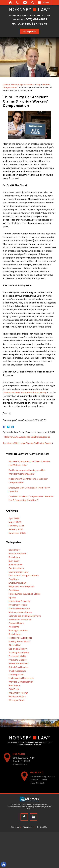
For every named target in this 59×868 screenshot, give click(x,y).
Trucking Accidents (19, 653)
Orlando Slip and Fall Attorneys (25, 616)
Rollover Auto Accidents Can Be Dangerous (27, 437)
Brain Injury (14, 557)
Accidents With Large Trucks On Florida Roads (27, 443)
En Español (30, 31)
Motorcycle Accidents (20, 612)
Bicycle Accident (17, 554)
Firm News (14, 590)
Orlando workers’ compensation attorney (25, 392)
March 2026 (15, 522)
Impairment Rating (18, 693)
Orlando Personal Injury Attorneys (19, 84)
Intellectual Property (19, 601)
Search (33, 2)
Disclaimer (28, 827)
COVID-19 (14, 689)
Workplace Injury (17, 697)
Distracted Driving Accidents (24, 575)
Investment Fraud (18, 605)
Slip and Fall (15, 645)
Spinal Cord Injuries (19, 667)
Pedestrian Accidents (20, 619)
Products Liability (18, 660)
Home (11, 2)
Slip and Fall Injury (18, 649)
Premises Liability (18, 656)
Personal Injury (16, 623)
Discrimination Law (18, 572)
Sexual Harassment (19, 663)
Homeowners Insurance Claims (25, 594)
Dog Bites (14, 579)
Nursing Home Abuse (19, 642)
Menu (46, 2)
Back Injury (14, 550)
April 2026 (14, 518)
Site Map (15, 827)
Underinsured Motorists (21, 678)
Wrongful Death (17, 700)
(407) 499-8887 (37, 19)
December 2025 (17, 533)
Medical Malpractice (19, 609)
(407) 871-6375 (37, 24)
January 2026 (16, 529)
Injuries (12, 598)
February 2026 (16, 526)
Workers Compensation (21, 682)
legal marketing (29, 807)
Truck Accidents (17, 671)
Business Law (16, 564)
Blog (38, 84)
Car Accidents (16, 568)
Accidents (14, 627)
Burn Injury (14, 561)
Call (17, 2)
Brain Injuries (15, 634)
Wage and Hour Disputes (22, 587)
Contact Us (42, 827)
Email (25, 2)
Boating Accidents (18, 630)
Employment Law (18, 583)
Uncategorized (16, 674)
